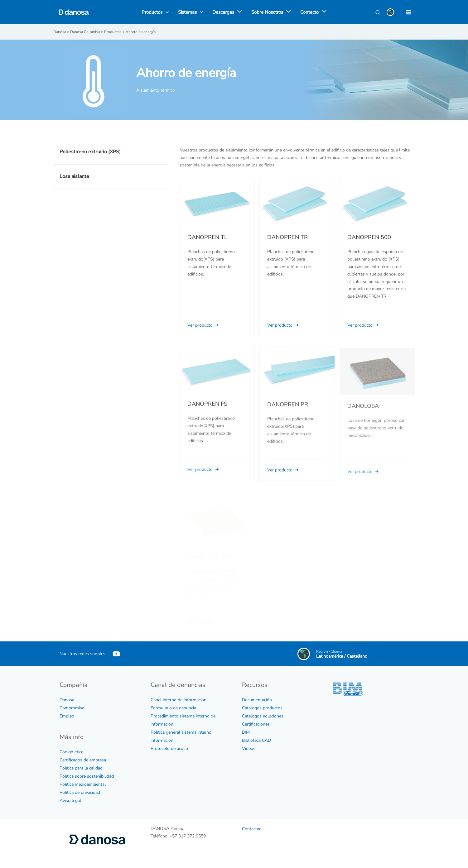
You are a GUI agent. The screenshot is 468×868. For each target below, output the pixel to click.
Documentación (257, 700)
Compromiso (72, 708)
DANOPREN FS (207, 413)
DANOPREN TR (287, 237)
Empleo (67, 716)
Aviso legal (70, 801)
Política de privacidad (80, 792)
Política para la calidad (81, 768)
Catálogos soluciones (263, 716)
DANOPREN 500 (369, 237)
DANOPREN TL (207, 237)
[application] (238, 12)
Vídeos (249, 748)
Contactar (251, 829)
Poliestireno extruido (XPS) (90, 152)
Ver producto (204, 325)
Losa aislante (74, 176)
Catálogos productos (262, 708)
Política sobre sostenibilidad (87, 776)
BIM (246, 732)
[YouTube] (116, 654)
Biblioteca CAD (256, 740)
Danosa (67, 700)
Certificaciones (256, 724)
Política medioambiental (83, 784)
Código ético (72, 752)
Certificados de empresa (83, 760)
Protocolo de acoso (169, 748)
